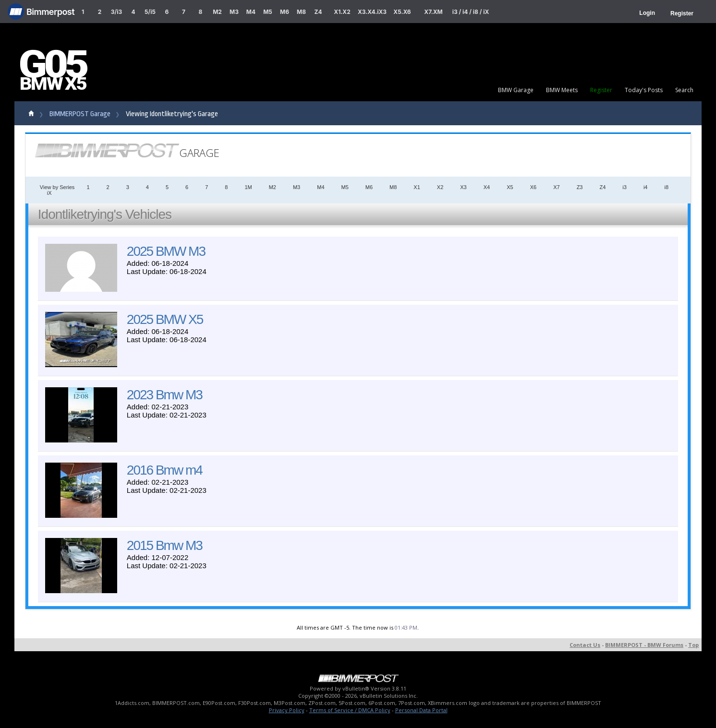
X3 (463, 187)
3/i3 (116, 12)
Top (693, 645)
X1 (417, 187)
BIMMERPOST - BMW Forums (644, 645)
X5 (510, 187)
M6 (285, 12)
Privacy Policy (287, 710)
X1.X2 (342, 12)
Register (682, 13)
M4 (251, 12)
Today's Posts (644, 90)
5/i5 (150, 12)
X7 (556, 187)
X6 (533, 187)
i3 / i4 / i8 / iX (471, 12)
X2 (440, 187)
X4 (487, 187)
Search (684, 90)
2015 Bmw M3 (164, 545)
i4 (646, 187)
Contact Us (585, 645)
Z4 (318, 12)
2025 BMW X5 (165, 319)
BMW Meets (562, 90)
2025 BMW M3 (166, 251)
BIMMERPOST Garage (80, 114)
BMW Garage (516, 90)
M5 (268, 12)
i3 (625, 187)
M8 (301, 12)
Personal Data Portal (421, 710)
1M (248, 187)
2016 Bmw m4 (164, 470)
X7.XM (433, 12)
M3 (234, 12)
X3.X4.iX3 (372, 12)
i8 (666, 187)
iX (49, 193)
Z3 (580, 187)
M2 (217, 12)
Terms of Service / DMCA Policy (350, 710)
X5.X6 (402, 12)
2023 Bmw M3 (164, 395)
